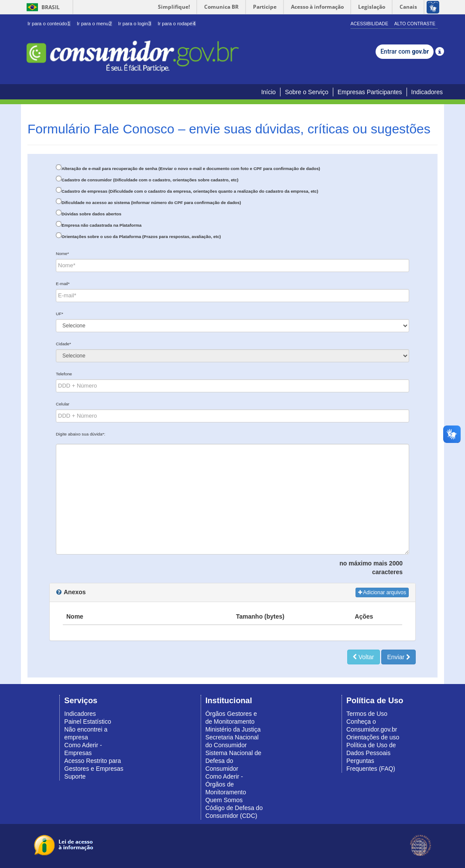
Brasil (42, 7)
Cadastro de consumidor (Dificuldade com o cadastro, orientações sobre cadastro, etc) (150, 180)
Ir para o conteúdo (49, 24)
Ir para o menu (94, 24)
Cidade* (63, 344)
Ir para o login (135, 24)
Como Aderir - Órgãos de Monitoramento (226, 784)
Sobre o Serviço (307, 92)
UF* (60, 314)
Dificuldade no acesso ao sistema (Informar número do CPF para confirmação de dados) (151, 203)
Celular (63, 404)
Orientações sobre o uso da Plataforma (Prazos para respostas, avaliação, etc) (141, 237)
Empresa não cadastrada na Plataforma (102, 225)
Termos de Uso (367, 714)
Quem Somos (224, 800)
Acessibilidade (369, 24)
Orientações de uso (373, 737)
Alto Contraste (415, 24)
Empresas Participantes (370, 92)
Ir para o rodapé (177, 24)
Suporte (75, 776)
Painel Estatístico (87, 722)
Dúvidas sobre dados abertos (91, 214)
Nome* (62, 254)
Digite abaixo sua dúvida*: (80, 434)
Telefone (64, 374)
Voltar (364, 657)
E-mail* (63, 284)
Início (268, 92)
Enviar (398, 657)
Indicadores (427, 92)
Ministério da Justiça (233, 729)
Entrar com (405, 51)
